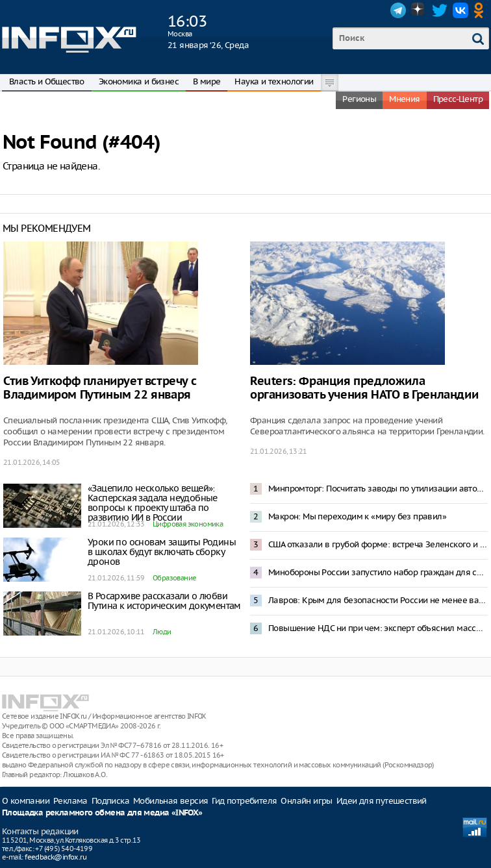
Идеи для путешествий (382, 801)
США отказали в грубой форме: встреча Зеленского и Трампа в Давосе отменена (378, 544)
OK (481, 10)
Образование (174, 578)
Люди (162, 632)
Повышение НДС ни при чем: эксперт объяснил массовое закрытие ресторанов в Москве (378, 628)
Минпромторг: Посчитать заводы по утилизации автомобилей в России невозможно (378, 489)
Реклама (70, 801)
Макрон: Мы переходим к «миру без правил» (357, 516)
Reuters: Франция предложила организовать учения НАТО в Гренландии (364, 388)
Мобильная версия (170, 801)
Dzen (419, 10)
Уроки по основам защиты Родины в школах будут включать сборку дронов (162, 552)
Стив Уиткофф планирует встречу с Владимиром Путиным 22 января (100, 388)
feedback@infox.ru (56, 857)
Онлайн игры (306, 801)
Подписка (110, 801)
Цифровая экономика (188, 524)
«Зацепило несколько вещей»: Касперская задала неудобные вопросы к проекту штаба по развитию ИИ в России (153, 503)
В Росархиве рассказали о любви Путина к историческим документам (164, 601)
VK (460, 10)
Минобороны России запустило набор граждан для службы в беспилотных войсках (378, 572)
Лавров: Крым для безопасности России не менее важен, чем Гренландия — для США (378, 600)
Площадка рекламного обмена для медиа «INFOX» (102, 813)
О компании (26, 801)
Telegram (398, 10)
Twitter (440, 10)
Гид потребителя (244, 801)
